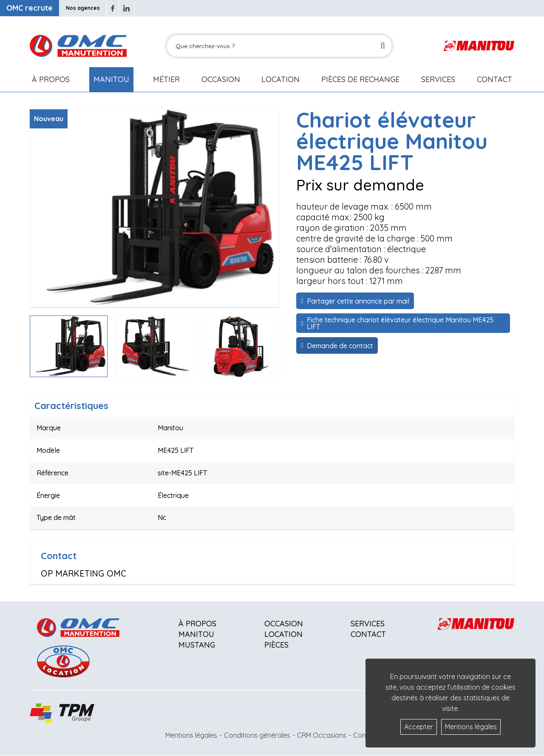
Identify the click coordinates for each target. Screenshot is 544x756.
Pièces (276, 645)
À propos (197, 624)
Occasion (221, 79)
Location (280, 79)
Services (368, 624)
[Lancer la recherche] (383, 46)
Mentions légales (191, 735)
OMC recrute (30, 8)
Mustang (197, 645)
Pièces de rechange (360, 79)
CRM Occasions (322, 735)
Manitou (111, 79)
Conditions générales (257, 735)
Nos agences (83, 8)
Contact (494, 79)
